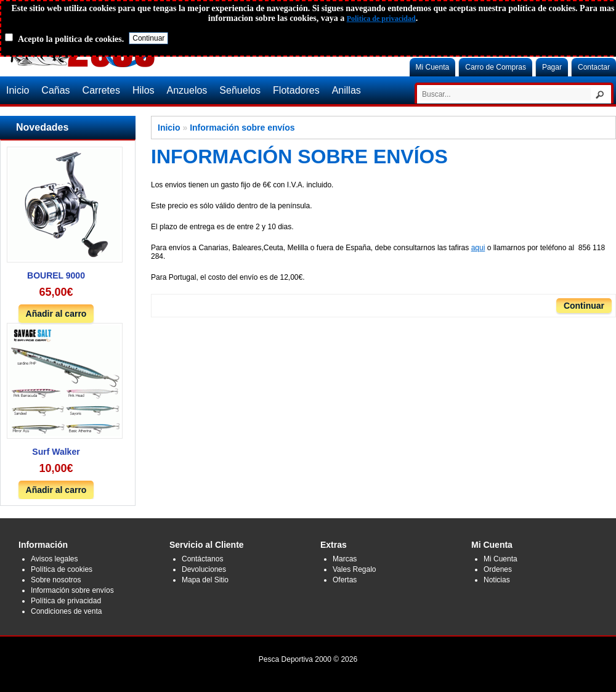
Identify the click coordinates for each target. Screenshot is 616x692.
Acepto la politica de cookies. (71, 39)
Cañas (55, 90)
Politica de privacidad (381, 18)
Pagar (552, 67)
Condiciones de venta (66, 611)
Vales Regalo (355, 569)
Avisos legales (55, 559)
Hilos (144, 90)
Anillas (346, 90)
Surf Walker (56, 452)
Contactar (594, 67)
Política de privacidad (66, 601)
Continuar (584, 306)
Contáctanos (202, 559)
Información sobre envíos (242, 128)
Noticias (497, 580)
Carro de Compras (496, 67)
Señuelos (240, 90)
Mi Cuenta (433, 67)
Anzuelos (187, 90)
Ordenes (498, 569)
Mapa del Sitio (205, 580)
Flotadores (296, 90)
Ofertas (345, 580)
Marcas (345, 559)
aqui (478, 248)
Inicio (18, 90)
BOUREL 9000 (56, 275)
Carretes (101, 90)
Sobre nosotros (56, 580)
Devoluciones (204, 569)
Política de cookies (62, 569)
